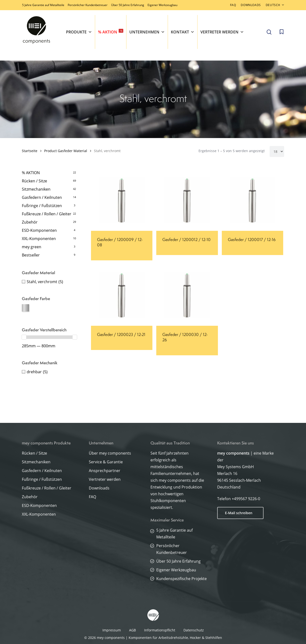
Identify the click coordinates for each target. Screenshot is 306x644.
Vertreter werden (222, 32)
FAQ (92, 497)
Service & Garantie (106, 462)
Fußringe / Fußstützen (42, 206)
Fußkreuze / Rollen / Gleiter (47, 214)
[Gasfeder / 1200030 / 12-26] (187, 295)
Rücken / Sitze (34, 181)
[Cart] (281, 32)
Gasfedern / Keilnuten (42, 197)
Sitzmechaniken (36, 189)
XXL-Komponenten (39, 239)
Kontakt (183, 32)
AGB (132, 630)
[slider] (24, 337)
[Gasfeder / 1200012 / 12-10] (187, 200)
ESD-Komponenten (39, 230)
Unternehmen (147, 32)
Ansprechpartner (105, 471)
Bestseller (31, 255)
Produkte (79, 32)
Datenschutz (194, 630)
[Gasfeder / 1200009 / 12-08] (122, 200)
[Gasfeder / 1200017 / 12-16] (252, 200)
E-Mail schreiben (239, 513)
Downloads (99, 488)
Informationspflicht (160, 630)
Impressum (112, 630)
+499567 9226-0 (246, 499)
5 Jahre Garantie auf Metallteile (43, 5)
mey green (32, 247)
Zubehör (30, 222)
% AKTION (111, 32)
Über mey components (110, 453)
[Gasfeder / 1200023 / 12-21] (122, 295)
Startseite (30, 151)
